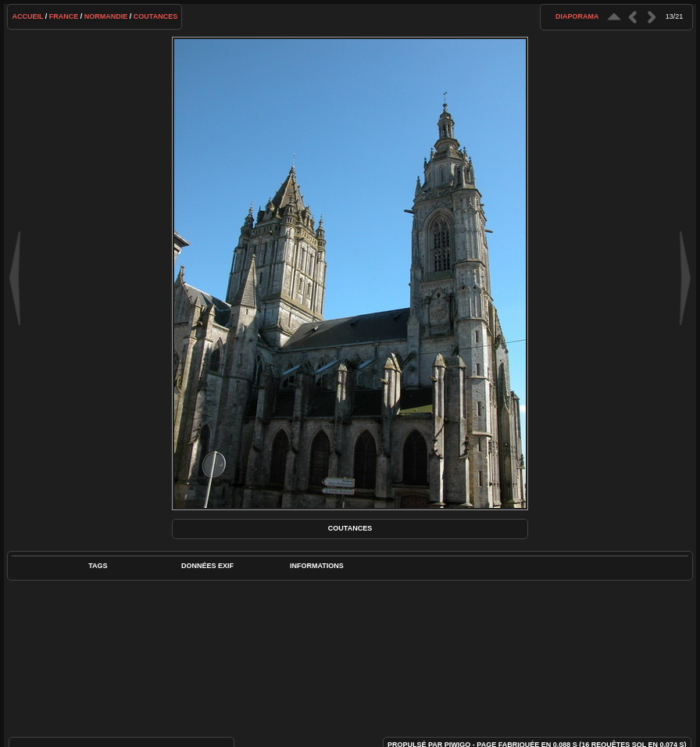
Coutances (155, 16)
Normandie (106, 16)
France (64, 16)
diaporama (577, 16)
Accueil (27, 16)
